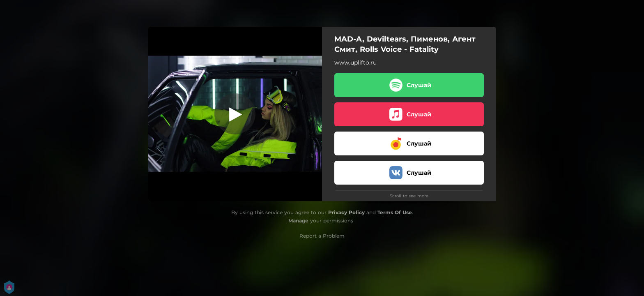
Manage (298, 221)
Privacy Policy (346, 212)
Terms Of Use (395, 212)
